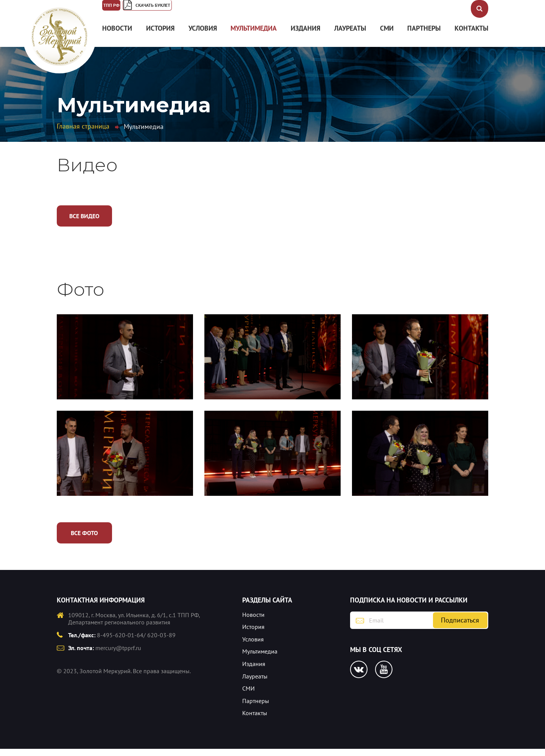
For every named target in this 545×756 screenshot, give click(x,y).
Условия (203, 35)
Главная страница (83, 133)
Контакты (471, 35)
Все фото (84, 540)
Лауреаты (350, 35)
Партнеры (424, 35)
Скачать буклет (196, 9)
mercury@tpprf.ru (118, 655)
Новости (117, 35)
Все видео (84, 223)
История (160, 35)
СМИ (387, 35)
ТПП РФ (120, 9)
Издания (305, 35)
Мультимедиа (254, 35)
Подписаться (460, 627)
